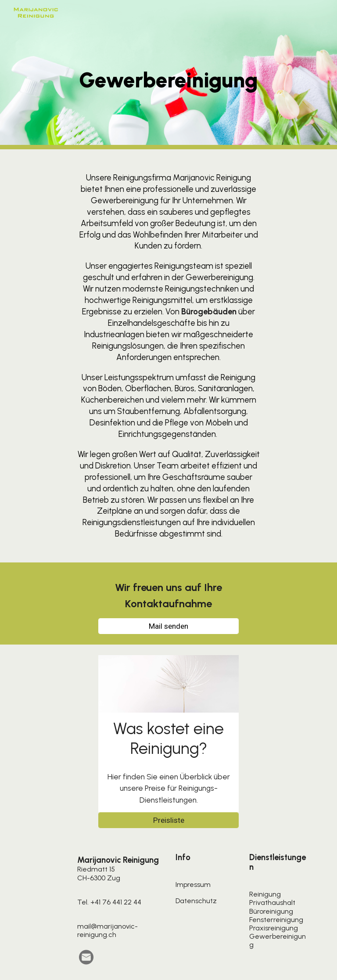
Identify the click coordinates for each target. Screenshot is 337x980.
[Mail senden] (168, 626)
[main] (168, 75)
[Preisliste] (168, 820)
